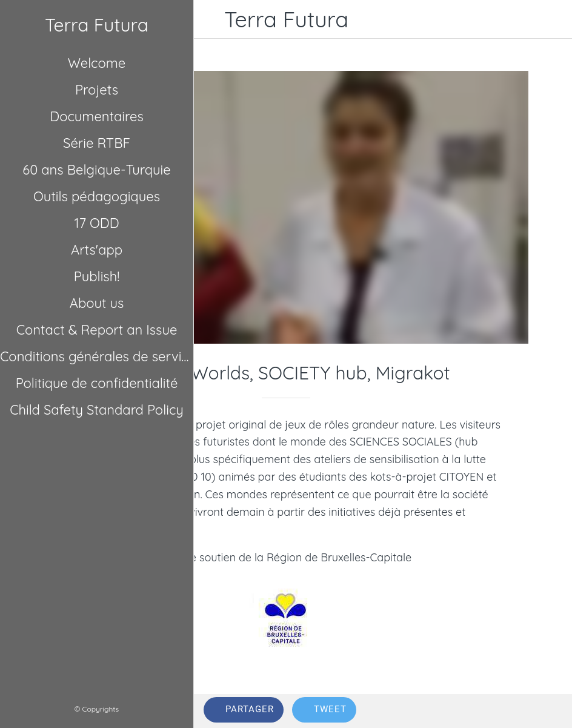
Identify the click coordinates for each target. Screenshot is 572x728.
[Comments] (548, 711)
